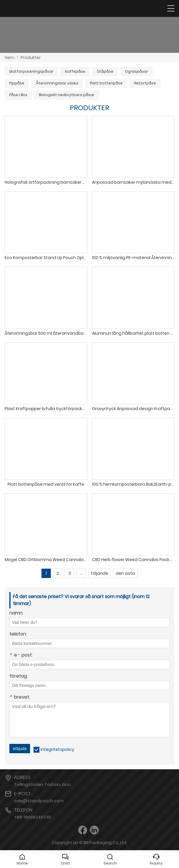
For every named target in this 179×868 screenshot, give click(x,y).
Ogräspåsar (137, 71)
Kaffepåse (75, 71)
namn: (16, 613)
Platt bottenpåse (106, 83)
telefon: (18, 634)
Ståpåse (105, 71)
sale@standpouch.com (39, 801)
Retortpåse (145, 83)
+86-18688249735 (32, 817)
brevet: (20, 698)
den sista (125, 573)
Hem (9, 58)
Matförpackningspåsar (31, 71)
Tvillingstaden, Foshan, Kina (42, 784)
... (81, 573)
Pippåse (17, 83)
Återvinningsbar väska (57, 83)
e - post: (21, 656)
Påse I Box (18, 95)
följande (99, 573)
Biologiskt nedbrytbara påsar (67, 95)
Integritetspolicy (57, 749)
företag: (19, 677)
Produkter (31, 58)
